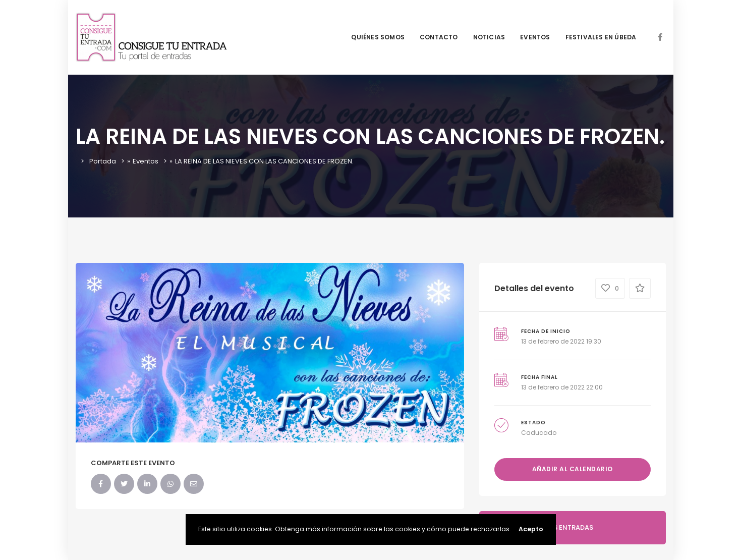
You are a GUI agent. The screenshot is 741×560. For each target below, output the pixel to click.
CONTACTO (439, 37)
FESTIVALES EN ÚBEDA (601, 37)
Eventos (146, 161)
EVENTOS (535, 37)
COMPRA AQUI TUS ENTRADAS (544, 527)
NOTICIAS (489, 37)
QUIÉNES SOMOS (378, 37)
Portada (103, 161)
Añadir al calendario (573, 469)
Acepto (531, 529)
